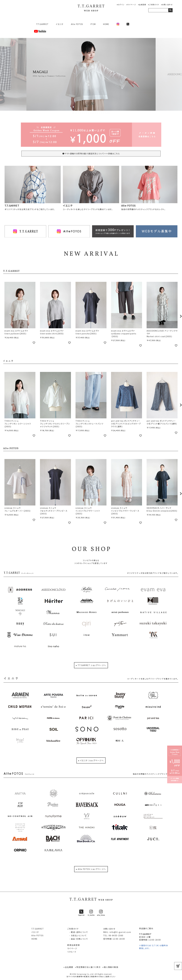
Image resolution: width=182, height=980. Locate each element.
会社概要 (69, 967)
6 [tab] (83, 113)
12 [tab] (94, 113)
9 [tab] (88, 113)
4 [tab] (79, 113)
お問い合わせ (167, 5)
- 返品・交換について (78, 939)
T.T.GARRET (41, 24)
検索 (170, 10)
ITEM (93, 24)
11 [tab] (92, 113)
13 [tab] (96, 113)
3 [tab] (77, 113)
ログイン (121, 5)
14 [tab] (98, 113)
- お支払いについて (77, 935)
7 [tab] (85, 113)
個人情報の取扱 (111, 967)
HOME (106, 24)
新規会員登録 (73, 945)
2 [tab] (75, 113)
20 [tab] (109, 113)
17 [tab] (103, 113)
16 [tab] (101, 113)
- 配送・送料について (78, 932)
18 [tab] (105, 113)
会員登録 (143, 5)
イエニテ (60, 24)
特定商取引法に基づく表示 (88, 967)
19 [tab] (107, 113)
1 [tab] (73, 113)
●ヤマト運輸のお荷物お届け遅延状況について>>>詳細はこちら (91, 154)
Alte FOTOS (77, 24)
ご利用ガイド (154, 5)
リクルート (72, 952)
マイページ (132, 5)
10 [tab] (90, 113)
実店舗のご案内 (146, 928)
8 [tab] (86, 113)
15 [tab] (100, 113)
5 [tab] (81, 113)
